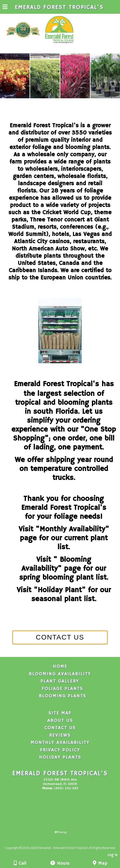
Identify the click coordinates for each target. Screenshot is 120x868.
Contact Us (60, 728)
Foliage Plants (62, 689)
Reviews (60, 735)
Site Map (60, 713)
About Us (60, 721)
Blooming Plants (63, 696)
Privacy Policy (60, 750)
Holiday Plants (60, 757)
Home (60, 667)
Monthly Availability (60, 743)
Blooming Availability (60, 674)
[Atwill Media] (64, 843)
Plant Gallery (60, 681)
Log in (113, 855)
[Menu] (5, 7)
